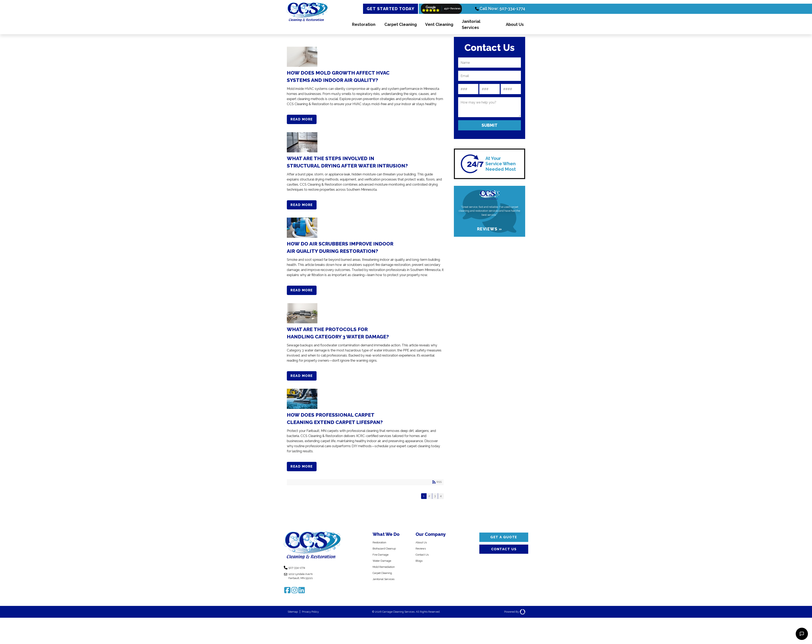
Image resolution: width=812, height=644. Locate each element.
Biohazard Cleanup (387, 554)
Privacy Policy (315, 621)
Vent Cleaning (439, 24)
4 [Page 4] (441, 501)
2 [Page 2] (428, 501)
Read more (304, 120)
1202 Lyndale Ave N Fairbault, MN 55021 (303, 584)
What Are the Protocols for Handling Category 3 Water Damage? (364, 316)
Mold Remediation (386, 572)
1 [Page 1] (422, 501)
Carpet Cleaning (401, 24)
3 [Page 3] (434, 501)
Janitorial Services (471, 24)
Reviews (422, 554)
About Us (515, 24)
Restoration (364, 24)
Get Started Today (391, 9)
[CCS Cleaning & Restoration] (307, 22)
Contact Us (424, 560)
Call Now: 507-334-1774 (500, 9)
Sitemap (294, 621)
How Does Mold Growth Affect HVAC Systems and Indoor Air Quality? (364, 57)
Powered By (513, 621)
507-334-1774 (299, 574)
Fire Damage (382, 560)
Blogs (420, 566)
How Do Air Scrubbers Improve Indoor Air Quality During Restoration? (364, 230)
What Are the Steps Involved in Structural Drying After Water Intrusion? (364, 143)
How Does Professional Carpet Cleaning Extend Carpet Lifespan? (364, 402)
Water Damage (384, 566)
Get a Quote (504, 543)
